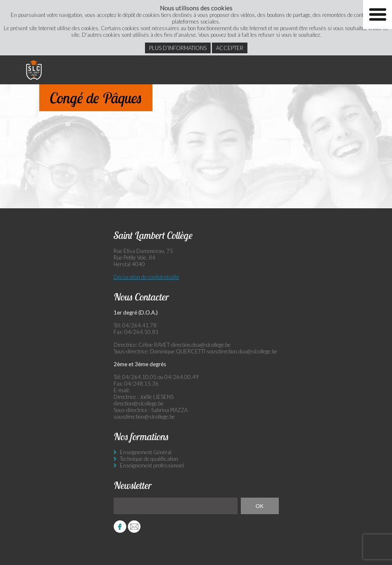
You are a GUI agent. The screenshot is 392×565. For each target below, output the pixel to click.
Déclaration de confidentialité (146, 277)
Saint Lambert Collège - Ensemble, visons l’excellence (34, 70)
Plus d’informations (178, 48)
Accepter (230, 48)
